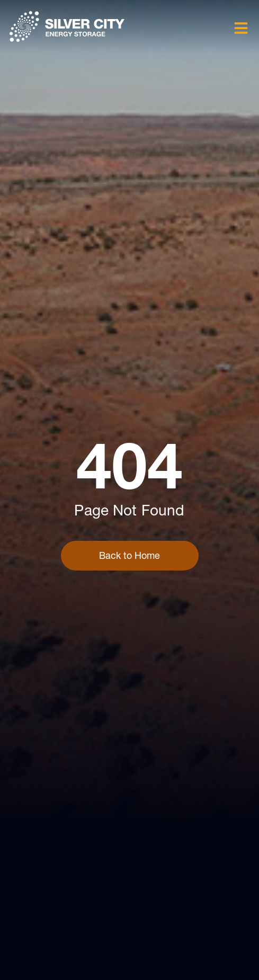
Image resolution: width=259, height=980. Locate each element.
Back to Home (129, 555)
